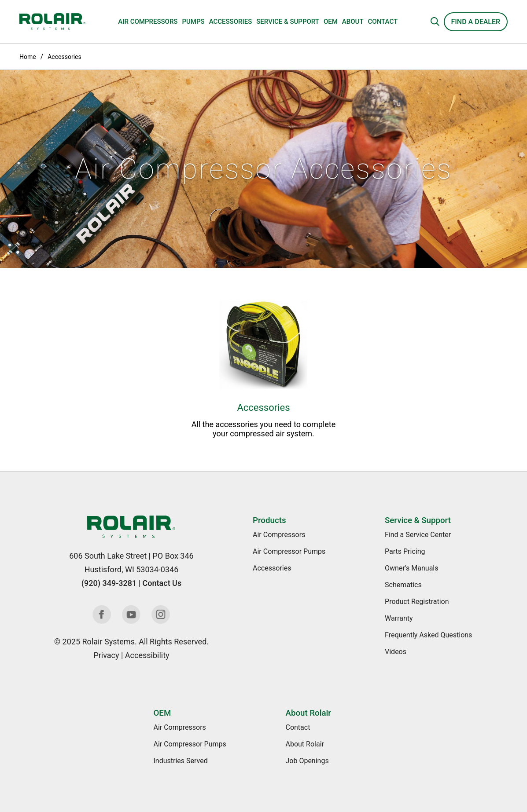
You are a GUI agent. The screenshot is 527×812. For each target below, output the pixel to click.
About (353, 22)
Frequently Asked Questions (428, 635)
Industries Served (180, 761)
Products (269, 520)
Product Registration (417, 602)
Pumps (193, 22)
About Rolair (308, 713)
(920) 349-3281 (109, 583)
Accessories (231, 22)
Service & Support (288, 22)
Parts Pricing (405, 551)
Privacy (106, 655)
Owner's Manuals (411, 568)
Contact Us (162, 583)
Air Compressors (148, 22)
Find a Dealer (476, 22)
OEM (331, 22)
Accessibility (147, 655)
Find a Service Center (418, 535)
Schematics (403, 585)
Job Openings (307, 761)
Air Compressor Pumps (289, 551)
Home (28, 57)
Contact (383, 22)
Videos (396, 652)
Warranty (399, 618)
